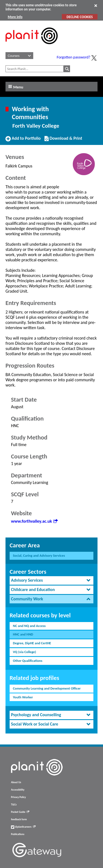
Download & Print (63, 141)
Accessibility (18, 790)
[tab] (51, 580)
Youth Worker (23, 697)
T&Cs (14, 805)
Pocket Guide (20, 812)
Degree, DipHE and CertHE (32, 643)
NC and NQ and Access (29, 626)
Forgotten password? (74, 57)
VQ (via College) (24, 652)
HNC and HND (23, 634)
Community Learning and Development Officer (47, 688)
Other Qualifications (28, 661)
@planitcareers (23, 827)
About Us (16, 782)
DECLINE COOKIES (80, 17)
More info (15, 17)
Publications (18, 834)
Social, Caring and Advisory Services (39, 555)
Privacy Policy (18, 797)
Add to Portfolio (23, 141)
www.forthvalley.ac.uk (34, 521)
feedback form (19, 819)
